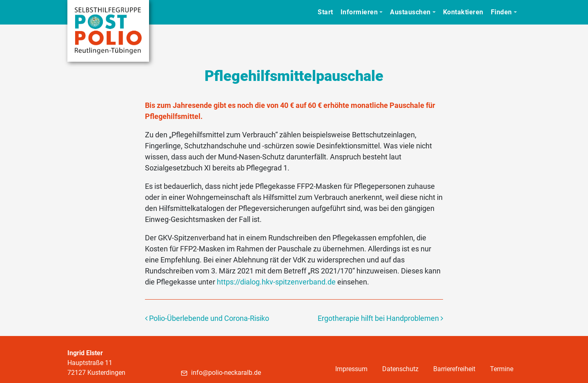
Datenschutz (400, 369)
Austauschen (410, 12)
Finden (501, 12)
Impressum (351, 369)
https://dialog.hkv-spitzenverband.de (276, 282)
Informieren (359, 12)
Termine (502, 369)
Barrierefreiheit (454, 369)
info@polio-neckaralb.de (221, 373)
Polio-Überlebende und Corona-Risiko (207, 318)
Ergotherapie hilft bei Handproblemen (380, 318)
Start (325, 12)
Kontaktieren (463, 12)
